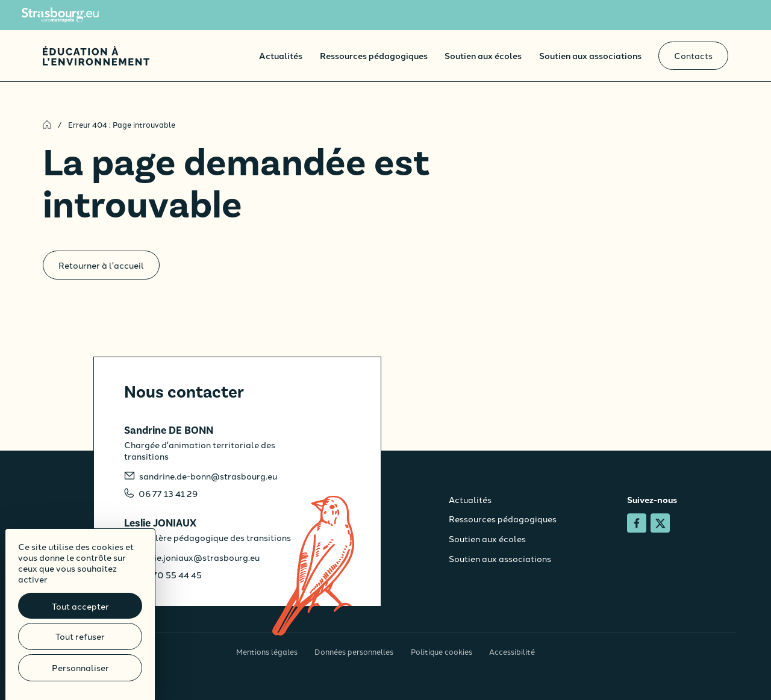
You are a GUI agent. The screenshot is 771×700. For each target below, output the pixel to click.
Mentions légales (267, 652)
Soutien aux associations (590, 55)
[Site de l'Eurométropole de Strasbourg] (60, 15)
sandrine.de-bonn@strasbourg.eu (208, 476)
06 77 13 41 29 (168, 493)
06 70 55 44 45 (170, 575)
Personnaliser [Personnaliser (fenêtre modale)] (80, 667)
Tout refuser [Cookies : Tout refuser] (80, 636)
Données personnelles (354, 652)
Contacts (693, 55)
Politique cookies (442, 652)
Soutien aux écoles (483, 55)
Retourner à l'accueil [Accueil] (101, 265)
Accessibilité (512, 652)
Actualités (281, 55)
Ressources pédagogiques (374, 55)
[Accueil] (96, 56)
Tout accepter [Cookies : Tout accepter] (80, 606)
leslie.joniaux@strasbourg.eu (199, 557)
